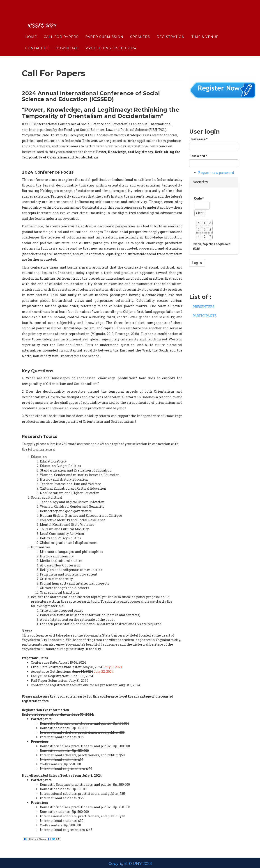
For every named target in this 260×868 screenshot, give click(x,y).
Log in (197, 263)
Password (198, 156)
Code (199, 198)
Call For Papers (61, 24)
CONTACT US (37, 35)
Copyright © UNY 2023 (130, 863)
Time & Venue (205, 24)
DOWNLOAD (67, 35)
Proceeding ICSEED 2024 (111, 35)
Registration (171, 24)
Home (31, 24)
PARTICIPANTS (205, 316)
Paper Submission (104, 24)
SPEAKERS (140, 24)
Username (198, 139)
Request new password (216, 173)
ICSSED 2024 (44, 12)
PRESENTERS (204, 307)
